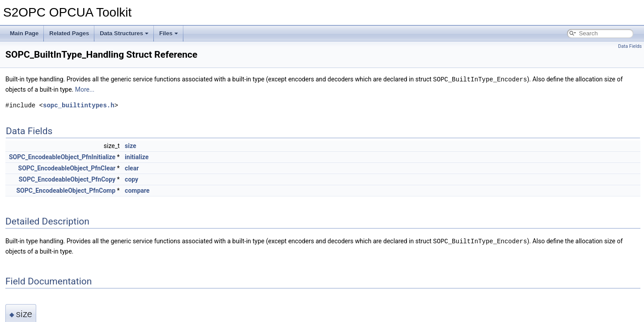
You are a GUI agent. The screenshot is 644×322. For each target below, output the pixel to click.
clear (132, 168)
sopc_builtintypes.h (79, 105)
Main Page (24, 33)
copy (131, 179)
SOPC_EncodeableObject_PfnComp (66, 190)
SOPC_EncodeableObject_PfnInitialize (62, 157)
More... (85, 89)
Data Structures (124, 33)
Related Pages (69, 33)
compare (137, 190)
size (130, 145)
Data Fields (630, 46)
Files (169, 33)
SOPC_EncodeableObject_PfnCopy (67, 179)
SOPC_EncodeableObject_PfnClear (67, 168)
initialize (137, 157)
